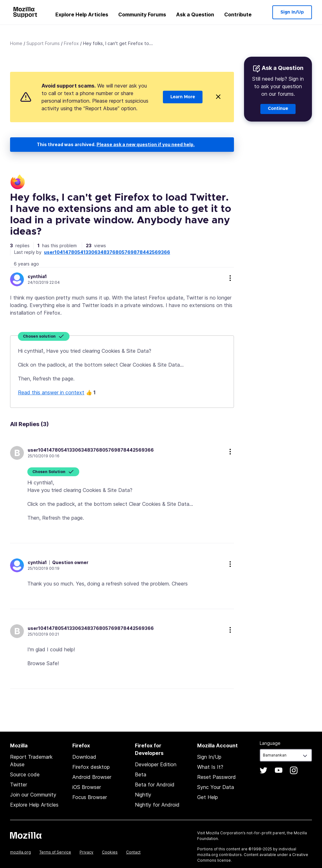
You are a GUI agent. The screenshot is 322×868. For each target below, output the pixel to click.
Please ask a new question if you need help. (146, 144)
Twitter (19, 785)
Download (84, 757)
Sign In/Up (292, 12)
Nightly (143, 795)
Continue (278, 109)
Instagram (294, 770)
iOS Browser (87, 787)
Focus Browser (90, 797)
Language (270, 743)
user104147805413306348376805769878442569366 (107, 252)
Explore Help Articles (82, 14)
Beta (141, 774)
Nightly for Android (157, 805)
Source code (25, 774)
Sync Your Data (216, 787)
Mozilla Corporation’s (226, 833)
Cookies (110, 852)
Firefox (71, 43)
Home (16, 43)
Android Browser (92, 777)
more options (230, 278)
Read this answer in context (51, 392)
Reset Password (217, 777)
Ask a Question (195, 14)
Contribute (238, 14)
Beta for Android (155, 785)
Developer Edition (156, 764)
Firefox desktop (91, 767)
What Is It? (210, 767)
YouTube (279, 770)
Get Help (208, 797)
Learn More (183, 97)
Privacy (86, 852)
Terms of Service (55, 852)
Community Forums (142, 14)
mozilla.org (20, 852)
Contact (133, 852)
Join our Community (33, 795)
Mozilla (26, 835)
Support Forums (43, 43)
